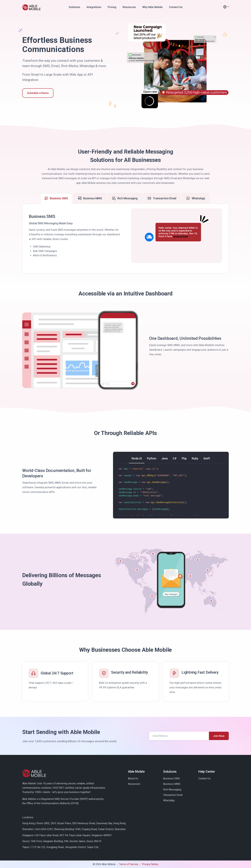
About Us (133, 778)
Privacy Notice (150, 864)
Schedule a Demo (38, 93)
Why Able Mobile (152, 7)
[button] (226, 7)
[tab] (56, 198)
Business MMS (172, 784)
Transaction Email (173, 795)
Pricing (112, 7)
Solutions (74, 7)
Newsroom (134, 784)
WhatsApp (169, 800)
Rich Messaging (172, 790)
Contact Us (176, 7)
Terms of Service (129, 864)
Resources (129, 7)
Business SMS (171, 778)
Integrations (94, 7)
